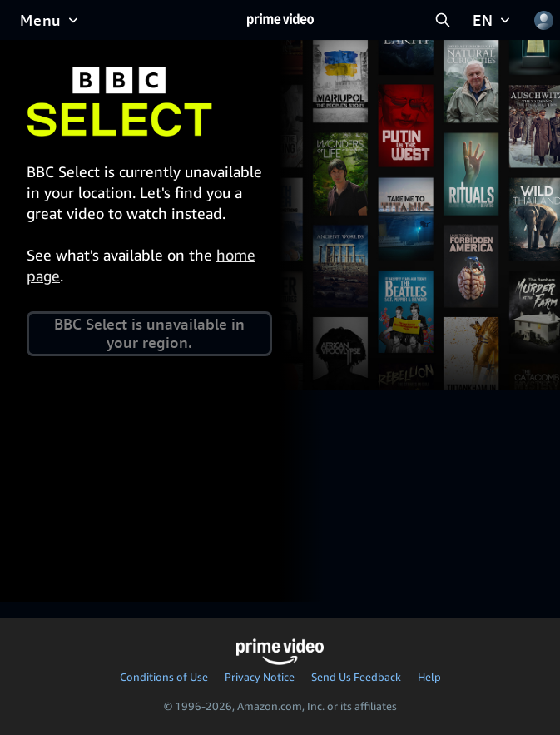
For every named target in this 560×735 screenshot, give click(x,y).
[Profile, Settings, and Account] (543, 20)
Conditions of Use (164, 677)
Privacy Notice (260, 677)
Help (429, 677)
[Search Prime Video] (443, 20)
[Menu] (51, 20)
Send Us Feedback (356, 677)
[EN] (493, 20)
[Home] (280, 20)
